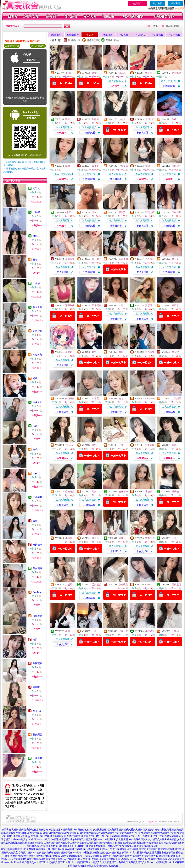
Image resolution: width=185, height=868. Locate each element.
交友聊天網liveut (125, 839)
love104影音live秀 (13, 862)
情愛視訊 (116, 836)
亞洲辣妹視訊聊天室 (147, 846)
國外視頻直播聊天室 (93, 849)
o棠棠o (69, 212)
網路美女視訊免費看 (87, 839)
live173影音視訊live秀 (74, 859)
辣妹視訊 (95, 853)
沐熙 (121, 305)
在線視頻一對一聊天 (47, 849)
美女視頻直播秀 (54, 859)
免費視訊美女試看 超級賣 (21, 843)
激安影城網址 (31, 830)
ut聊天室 (41, 862)
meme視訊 (74, 856)
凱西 (68, 166)
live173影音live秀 (142, 859)
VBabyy (69, 445)
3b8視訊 (54, 839)
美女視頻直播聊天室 (83, 866)
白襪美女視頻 (163, 856)
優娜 (94, 445)
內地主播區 (107, 35)
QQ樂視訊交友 (38, 846)
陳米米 (95, 538)
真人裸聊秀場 (120, 849)
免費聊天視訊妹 (168, 833)
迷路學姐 (150, 352)
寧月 (68, 119)
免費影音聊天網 (58, 836)
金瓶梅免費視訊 (108, 853)
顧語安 (122, 212)
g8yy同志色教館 (101, 830)
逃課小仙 (123, 259)
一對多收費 (157, 35)
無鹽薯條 (123, 492)
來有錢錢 (177, 212)
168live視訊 (158, 836)
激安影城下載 (46, 830)
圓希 (35, 260)
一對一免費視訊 (144, 836)
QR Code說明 (38, 46)
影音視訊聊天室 (173, 849)
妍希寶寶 (97, 305)
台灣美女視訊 (25, 853)
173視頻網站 (118, 856)
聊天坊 (5, 830)
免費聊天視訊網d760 (19, 833)
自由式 (36, 473)
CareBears (38, 592)
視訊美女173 (20, 859)
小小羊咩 (37, 497)
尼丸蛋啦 (150, 259)
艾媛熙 (69, 585)
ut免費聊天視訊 (57, 833)
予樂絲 (175, 631)
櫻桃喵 (175, 492)
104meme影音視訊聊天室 (56, 856)
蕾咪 (174, 445)
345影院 (39, 843)
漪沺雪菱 (177, 166)
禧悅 (35, 640)
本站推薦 (124, 35)
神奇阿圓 (150, 445)
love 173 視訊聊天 (107, 839)
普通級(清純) (112, 40)
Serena (148, 585)
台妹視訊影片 (141, 839)
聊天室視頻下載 (160, 843)
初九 (121, 398)
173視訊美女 (95, 862)
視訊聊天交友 (29, 862)
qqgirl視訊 (31, 839)
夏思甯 (149, 305)
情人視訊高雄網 (165, 830)
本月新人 (140, 35)
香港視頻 (172, 839)
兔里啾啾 (177, 73)
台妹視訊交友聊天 (157, 839)
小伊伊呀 (37, 758)
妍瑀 (35, 450)
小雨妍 (69, 73)
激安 (21, 830)
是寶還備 (177, 585)
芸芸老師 (150, 212)
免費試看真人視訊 (133, 830)
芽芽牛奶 (70, 305)
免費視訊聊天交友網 (139, 862)
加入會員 (158, 3)
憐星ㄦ (95, 212)
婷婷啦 (36, 687)
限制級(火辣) (75, 40)
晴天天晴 (37, 307)
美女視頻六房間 (66, 849)
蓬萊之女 (37, 402)
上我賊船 (177, 398)
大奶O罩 (150, 119)
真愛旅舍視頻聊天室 (110, 859)
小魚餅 (36, 283)
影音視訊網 (100, 866)
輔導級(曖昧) (93, 40)
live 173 (108, 849)
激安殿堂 (68, 830)
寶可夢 (175, 259)
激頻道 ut (58, 830)
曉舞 (94, 492)
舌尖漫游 (97, 585)
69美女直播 (148, 853)
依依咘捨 (70, 492)
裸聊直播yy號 (36, 856)
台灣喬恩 (123, 585)
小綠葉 (69, 538)
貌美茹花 (37, 711)
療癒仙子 (150, 538)
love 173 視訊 (43, 839)
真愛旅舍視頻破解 (36, 859)
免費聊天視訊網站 (39, 833)
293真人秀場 (135, 853)
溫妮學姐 (37, 616)
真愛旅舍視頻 (8, 849)
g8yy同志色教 (80, 830)
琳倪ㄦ (36, 236)
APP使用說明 (12, 46)
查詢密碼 (175, 3)
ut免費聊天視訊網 (74, 833)
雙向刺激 (37, 568)
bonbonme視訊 (18, 839)
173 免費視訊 (39, 853)
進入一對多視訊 (169, 81)
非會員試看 (169, 86)
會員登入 (137, 3)
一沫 (94, 631)
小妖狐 (149, 492)
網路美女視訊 (128, 836)
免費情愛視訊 (172, 836)
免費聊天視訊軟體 (150, 833)
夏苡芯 (175, 305)
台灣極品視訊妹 (114, 846)
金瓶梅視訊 (86, 856)
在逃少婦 (37, 331)
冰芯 (121, 352)
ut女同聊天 (150, 856)
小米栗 (95, 398)
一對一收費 (174, 35)
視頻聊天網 (123, 853)
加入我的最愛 (172, 26)
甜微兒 (95, 119)
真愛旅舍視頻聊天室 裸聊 (168, 853)
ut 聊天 (128, 856)
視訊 (88, 859)
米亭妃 (175, 352)
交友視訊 (14, 830)
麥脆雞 (69, 352)
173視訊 (78, 849)
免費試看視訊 (116, 830)
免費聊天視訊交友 (40, 836)
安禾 (35, 426)
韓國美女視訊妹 (97, 846)
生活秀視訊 (49, 843)
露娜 (121, 538)
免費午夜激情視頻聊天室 (59, 853)
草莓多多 (70, 259)
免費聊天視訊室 (132, 833)
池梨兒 (36, 188)
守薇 (121, 445)
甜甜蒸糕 (37, 663)
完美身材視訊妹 (54, 846)
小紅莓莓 (37, 355)
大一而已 (97, 259)
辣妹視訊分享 (129, 846)
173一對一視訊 (103, 836)
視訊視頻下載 (144, 843)
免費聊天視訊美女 (115, 833)
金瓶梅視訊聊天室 (136, 849)
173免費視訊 (29, 849)
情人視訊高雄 (150, 830)
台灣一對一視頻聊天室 (77, 862)
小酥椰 (36, 212)
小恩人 (122, 119)
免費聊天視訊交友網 (94, 833)
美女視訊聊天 (109, 862)
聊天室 (19, 849)
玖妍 (174, 119)
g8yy (90, 830)
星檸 (68, 631)
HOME (154, 26)
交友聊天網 (112, 866)
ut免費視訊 (122, 862)
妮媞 (35, 378)
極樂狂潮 (37, 545)
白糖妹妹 (70, 398)
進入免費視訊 (116, 81)
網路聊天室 (126, 859)
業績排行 (56, 35)
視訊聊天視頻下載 (108, 843)
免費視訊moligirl (67, 839)
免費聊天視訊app (22, 836)
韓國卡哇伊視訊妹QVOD (75, 846)
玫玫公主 (123, 631)
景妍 (35, 521)
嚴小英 (95, 166)
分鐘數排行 (73, 35)
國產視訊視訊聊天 (127, 843)
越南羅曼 (37, 735)
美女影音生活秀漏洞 (88, 843)
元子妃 (149, 73)
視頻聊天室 (138, 856)
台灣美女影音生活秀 (66, 843)
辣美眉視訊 (89, 836)
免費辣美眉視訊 (75, 836)
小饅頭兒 (150, 631)
